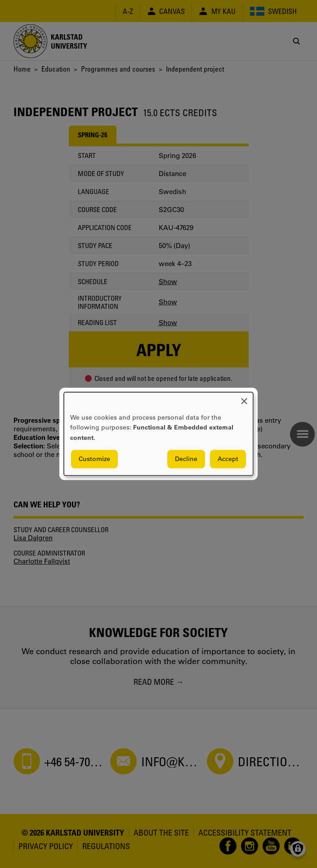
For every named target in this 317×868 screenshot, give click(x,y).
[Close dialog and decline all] (244, 398)
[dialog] (158, 434)
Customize (94, 459)
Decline (186, 459)
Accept (228, 459)
